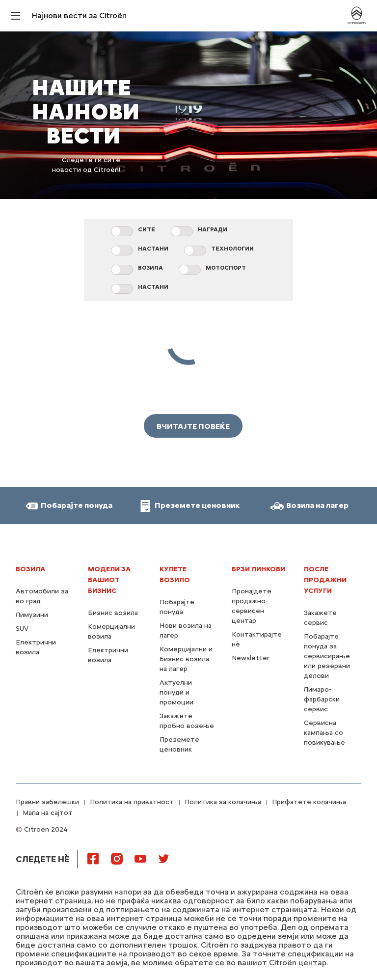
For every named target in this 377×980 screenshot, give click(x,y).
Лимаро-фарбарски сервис (322, 699)
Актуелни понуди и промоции (176, 692)
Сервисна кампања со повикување (324, 733)
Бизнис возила (113, 613)
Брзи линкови (258, 569)
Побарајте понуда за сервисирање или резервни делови (327, 656)
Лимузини (32, 615)
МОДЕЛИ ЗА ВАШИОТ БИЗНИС (109, 580)
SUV (22, 629)
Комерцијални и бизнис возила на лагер (186, 659)
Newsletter (251, 658)
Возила (30, 569)
